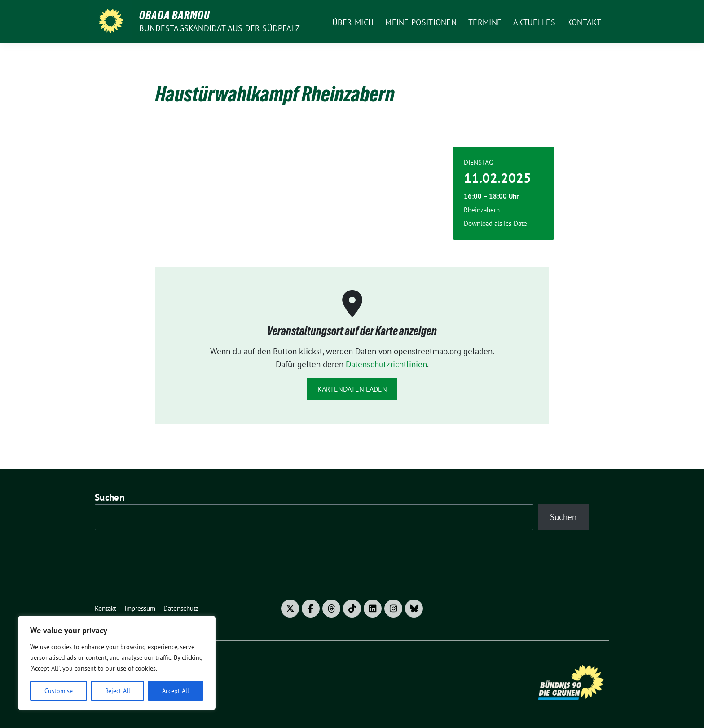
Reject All (118, 691)
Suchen (110, 497)
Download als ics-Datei (496, 223)
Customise (59, 691)
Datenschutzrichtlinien (386, 364)
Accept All (176, 691)
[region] (117, 663)
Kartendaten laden (352, 389)
